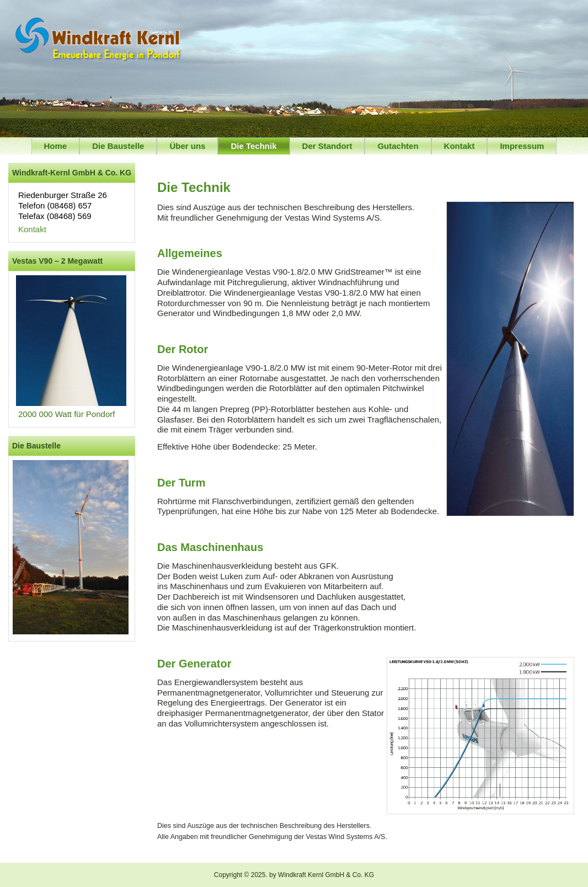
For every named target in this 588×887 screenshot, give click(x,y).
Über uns (187, 146)
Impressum (522, 146)
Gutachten (398, 146)
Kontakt (459, 146)
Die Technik (253, 146)
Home (56, 146)
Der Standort (327, 146)
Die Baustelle (118, 146)
